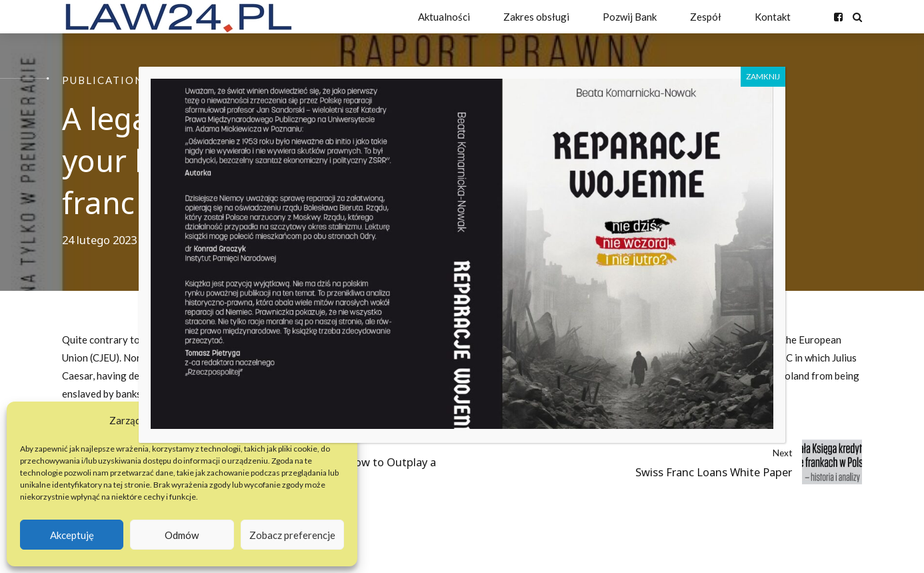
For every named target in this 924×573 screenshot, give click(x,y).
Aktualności (444, 17)
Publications (106, 80)
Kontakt (773, 17)
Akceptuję (72, 535)
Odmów (182, 535)
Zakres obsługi (536, 17)
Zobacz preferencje (292, 535)
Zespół (706, 17)
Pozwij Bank (630, 17)
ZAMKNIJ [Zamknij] (763, 76)
